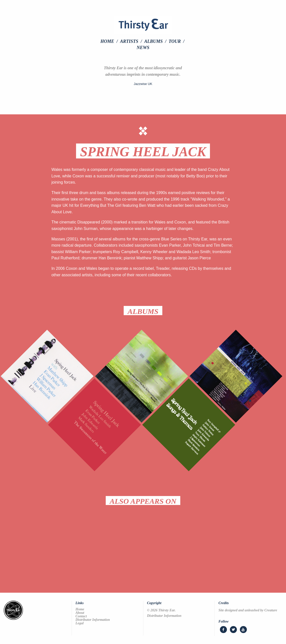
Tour (175, 41)
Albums (153, 41)
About (80, 613)
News (143, 48)
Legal (80, 623)
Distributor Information (93, 620)
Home (107, 41)
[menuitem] (110, 41)
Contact (81, 616)
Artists (129, 41)
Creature (271, 610)
